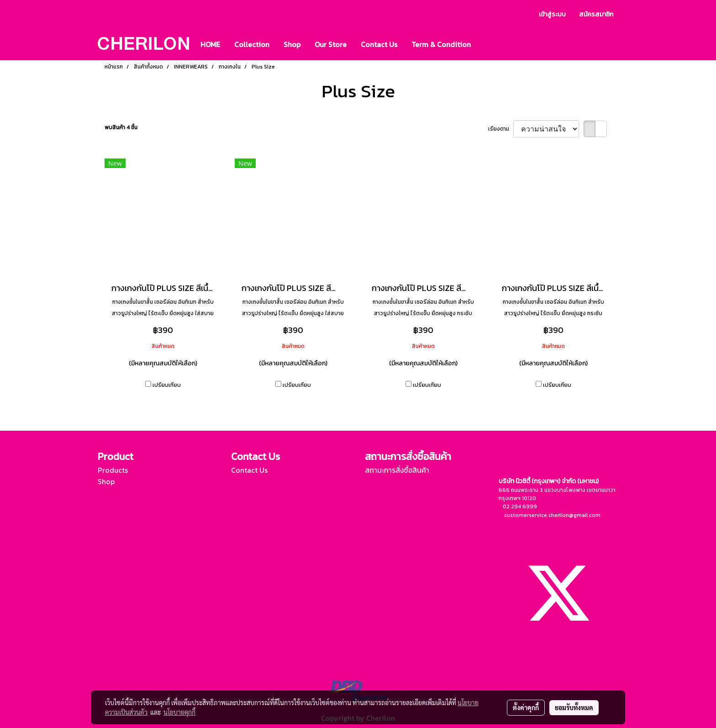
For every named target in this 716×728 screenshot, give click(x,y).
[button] (486, 44)
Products (113, 470)
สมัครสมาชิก (596, 14)
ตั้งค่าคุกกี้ (526, 707)
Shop (292, 44)
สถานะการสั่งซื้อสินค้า (397, 470)
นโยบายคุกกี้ (179, 712)
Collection (252, 44)
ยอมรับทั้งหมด (574, 707)
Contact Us (379, 44)
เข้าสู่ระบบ (552, 14)
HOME (210, 44)
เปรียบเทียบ (167, 385)
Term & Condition (441, 44)
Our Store (331, 44)
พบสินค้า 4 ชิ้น (121, 127)
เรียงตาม (501, 129)
